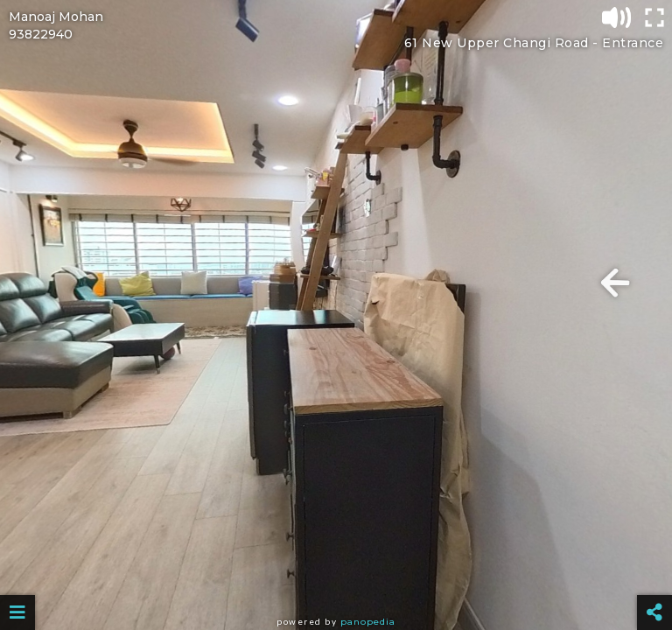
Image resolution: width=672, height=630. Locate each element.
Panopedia (368, 622)
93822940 (41, 34)
